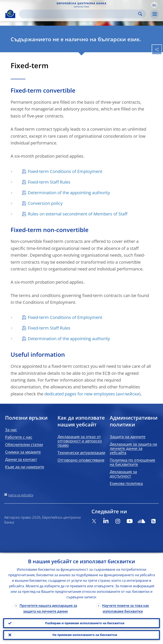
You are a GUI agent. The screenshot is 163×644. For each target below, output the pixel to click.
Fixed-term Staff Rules (49, 182)
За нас (11, 430)
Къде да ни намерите (25, 467)
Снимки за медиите (23, 452)
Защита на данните (128, 437)
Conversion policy (45, 203)
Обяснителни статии (24, 444)
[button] (154, 5)
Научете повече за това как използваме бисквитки (126, 607)
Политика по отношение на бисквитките (132, 462)
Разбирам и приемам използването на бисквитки (85, 622)
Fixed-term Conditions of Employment (65, 171)
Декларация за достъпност (123, 474)
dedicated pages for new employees (80, 394)
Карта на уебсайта (21, 495)
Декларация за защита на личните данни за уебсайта (133, 448)
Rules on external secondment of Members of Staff (78, 214)
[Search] (79, 14)
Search (140, 14)
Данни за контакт (21, 459)
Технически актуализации (81, 453)
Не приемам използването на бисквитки (85, 635)
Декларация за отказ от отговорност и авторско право (80, 441)
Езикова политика (126, 483)
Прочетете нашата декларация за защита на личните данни (48, 607)
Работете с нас (19, 437)
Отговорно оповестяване (81, 460)
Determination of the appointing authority (69, 193)
